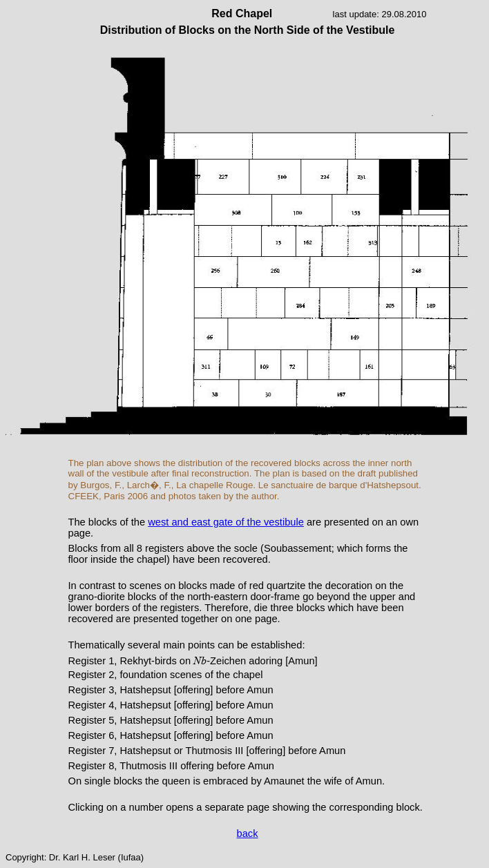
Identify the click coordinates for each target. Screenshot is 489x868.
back (248, 833)
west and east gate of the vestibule (226, 522)
